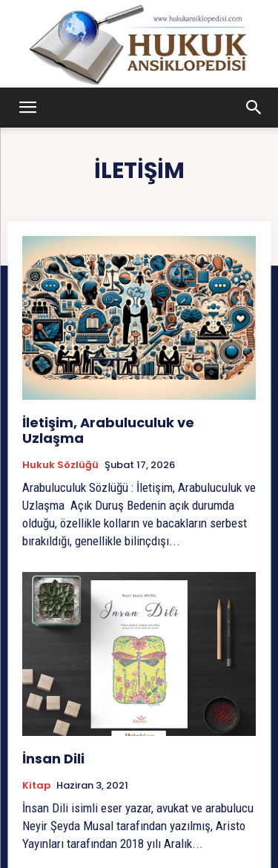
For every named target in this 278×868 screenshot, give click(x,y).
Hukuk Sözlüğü (60, 465)
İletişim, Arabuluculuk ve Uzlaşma (108, 431)
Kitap (36, 786)
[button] (28, 108)
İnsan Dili (53, 759)
